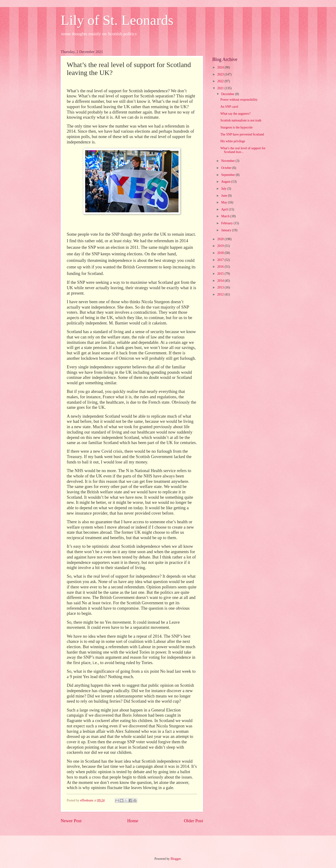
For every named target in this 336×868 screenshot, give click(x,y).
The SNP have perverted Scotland (242, 134)
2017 (221, 260)
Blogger (176, 859)
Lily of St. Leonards (117, 20)
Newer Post (71, 821)
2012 (221, 294)
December (228, 94)
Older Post (193, 821)
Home (133, 821)
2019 (221, 246)
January (227, 230)
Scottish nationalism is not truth (241, 120)
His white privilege (233, 141)
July (224, 189)
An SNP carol (229, 107)
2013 (221, 287)
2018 (221, 253)
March (226, 216)
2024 (221, 67)
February (227, 223)
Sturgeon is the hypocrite (236, 127)
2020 (221, 239)
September (228, 175)
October (227, 168)
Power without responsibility (239, 100)
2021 (221, 88)
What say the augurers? (235, 114)
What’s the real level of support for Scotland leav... (243, 150)
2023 (221, 74)
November (228, 161)
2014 (221, 281)
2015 (221, 274)
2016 (221, 267)
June (225, 196)
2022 (221, 81)
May (225, 202)
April (225, 209)
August (226, 182)
